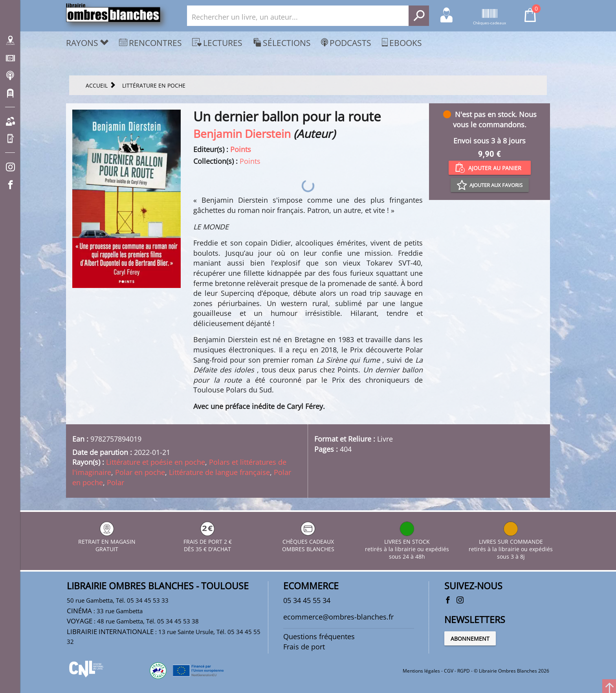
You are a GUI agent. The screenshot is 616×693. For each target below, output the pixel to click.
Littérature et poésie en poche (156, 462)
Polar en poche (140, 472)
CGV (449, 671)
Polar (115, 482)
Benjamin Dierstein (242, 134)
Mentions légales (421, 671)
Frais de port (304, 647)
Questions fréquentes (319, 636)
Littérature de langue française (219, 472)
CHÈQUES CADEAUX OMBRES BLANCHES (308, 542)
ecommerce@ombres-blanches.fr (338, 617)
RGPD (464, 671)
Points (241, 149)
